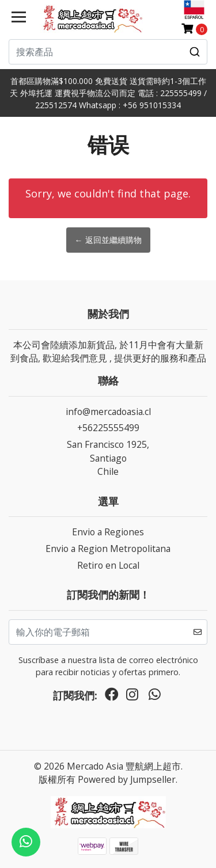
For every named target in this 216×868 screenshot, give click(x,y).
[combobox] (108, 52)
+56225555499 (108, 428)
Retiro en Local (108, 565)
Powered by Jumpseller (127, 779)
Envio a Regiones (108, 532)
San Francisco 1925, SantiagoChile (108, 458)
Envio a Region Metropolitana (108, 549)
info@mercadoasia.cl (108, 412)
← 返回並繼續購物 (108, 240)
